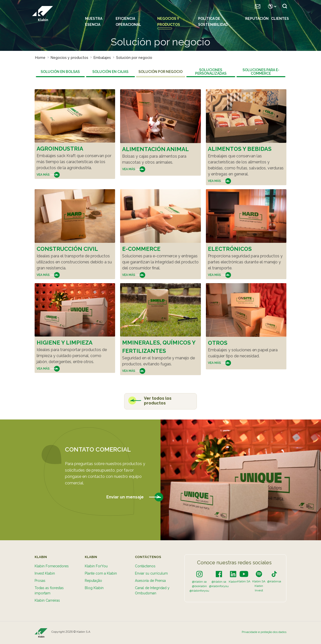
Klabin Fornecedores (52, 566)
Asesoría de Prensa (150, 581)
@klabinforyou (199, 591)
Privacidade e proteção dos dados (264, 632)
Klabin (233, 582)
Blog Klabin (94, 588)
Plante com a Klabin (101, 573)
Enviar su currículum (151, 573)
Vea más (48, 175)
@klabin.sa (199, 582)
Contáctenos (145, 566)
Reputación (257, 19)
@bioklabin (199, 586)
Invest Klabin (45, 573)
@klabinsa (274, 581)
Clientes (280, 19)
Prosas (40, 581)
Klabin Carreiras (47, 600)
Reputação (93, 581)
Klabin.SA (244, 581)
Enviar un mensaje (135, 497)
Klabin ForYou (96, 566)
